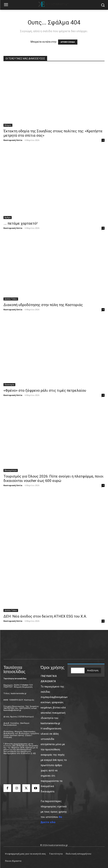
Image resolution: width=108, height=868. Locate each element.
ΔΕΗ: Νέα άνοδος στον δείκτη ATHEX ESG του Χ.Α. (45, 616)
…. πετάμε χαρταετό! (20, 223)
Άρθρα (8, 217)
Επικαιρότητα (11, 470)
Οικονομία (9, 385)
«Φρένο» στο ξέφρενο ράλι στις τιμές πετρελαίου (45, 390)
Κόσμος (8, 125)
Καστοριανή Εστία (13, 140)
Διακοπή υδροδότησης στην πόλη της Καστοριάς (43, 305)
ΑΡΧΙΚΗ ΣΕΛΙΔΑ (68, 42)
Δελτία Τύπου (11, 299)
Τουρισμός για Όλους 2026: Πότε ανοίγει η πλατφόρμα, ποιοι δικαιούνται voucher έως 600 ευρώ (53, 478)
